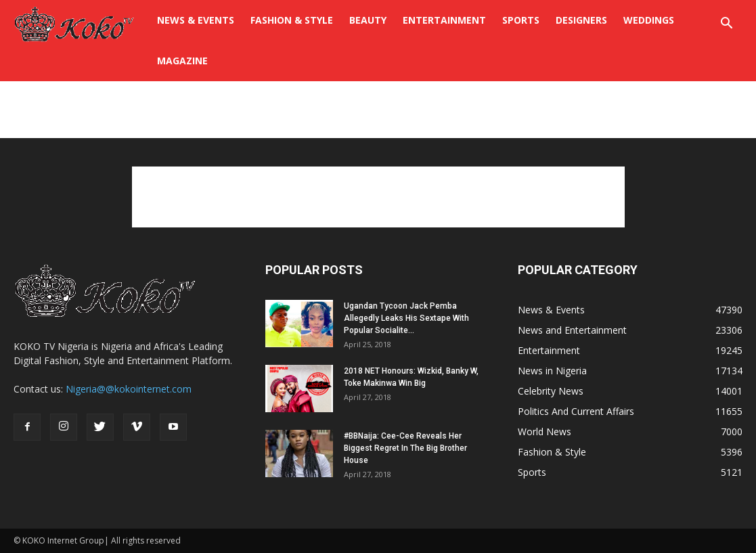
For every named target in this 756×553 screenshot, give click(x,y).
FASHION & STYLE (292, 20)
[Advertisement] (378, 118)
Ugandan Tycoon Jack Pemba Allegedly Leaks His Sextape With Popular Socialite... (406, 318)
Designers (581, 20)
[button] (726, 25)
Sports (521, 20)
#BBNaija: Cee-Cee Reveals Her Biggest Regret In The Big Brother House (405, 448)
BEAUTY (368, 20)
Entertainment (444, 20)
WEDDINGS (649, 20)
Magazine (182, 61)
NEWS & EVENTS (196, 20)
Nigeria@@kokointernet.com (129, 389)
